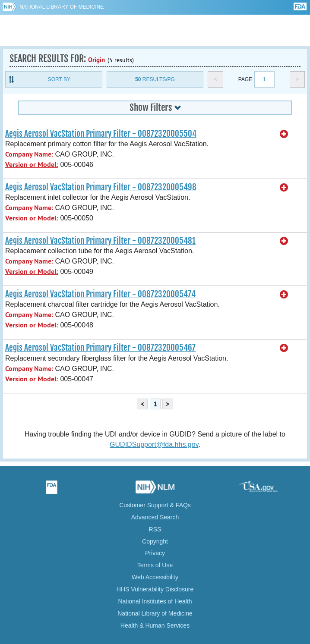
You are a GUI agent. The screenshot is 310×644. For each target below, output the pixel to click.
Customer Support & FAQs (155, 505)
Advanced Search (155, 517)
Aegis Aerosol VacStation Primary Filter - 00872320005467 (100, 348)
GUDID (155, 30)
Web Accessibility (155, 577)
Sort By (59, 79)
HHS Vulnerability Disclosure (155, 589)
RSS (155, 529)
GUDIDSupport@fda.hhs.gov (154, 445)
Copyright (155, 541)
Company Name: (29, 154)
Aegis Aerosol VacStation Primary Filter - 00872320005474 (100, 294)
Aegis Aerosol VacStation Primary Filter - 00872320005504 (101, 134)
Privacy (155, 553)
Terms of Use (155, 565)
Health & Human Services (155, 625)
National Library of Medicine (62, 7)
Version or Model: (32, 165)
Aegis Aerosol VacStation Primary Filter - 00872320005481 (100, 241)
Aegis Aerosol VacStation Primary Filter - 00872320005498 (101, 187)
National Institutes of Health (155, 601)
